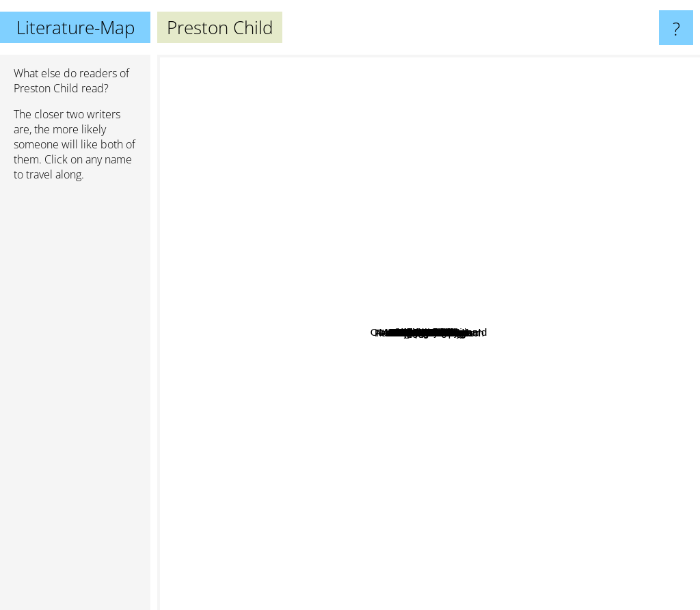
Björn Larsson (412, 373)
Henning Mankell (563, 504)
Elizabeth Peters (295, 394)
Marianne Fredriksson (398, 247)
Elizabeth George (259, 326)
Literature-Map (76, 27)
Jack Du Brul (335, 383)
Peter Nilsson (374, 284)
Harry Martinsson (465, 267)
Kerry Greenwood (283, 422)
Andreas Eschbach (552, 346)
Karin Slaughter (512, 178)
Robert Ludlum (479, 519)
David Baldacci (309, 260)
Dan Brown (580, 383)
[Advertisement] (75, 401)
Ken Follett (592, 281)
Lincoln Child (360, 436)
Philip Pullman (220, 417)
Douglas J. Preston (427, 452)
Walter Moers (391, 182)
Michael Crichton (597, 327)
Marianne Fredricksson (432, 405)
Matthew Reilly (408, 465)
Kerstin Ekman (351, 264)
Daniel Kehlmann (450, 229)
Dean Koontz (361, 151)
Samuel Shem (317, 333)
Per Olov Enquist (361, 422)
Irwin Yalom (493, 397)
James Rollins (500, 288)
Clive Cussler (528, 264)
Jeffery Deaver (485, 202)
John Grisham (477, 145)
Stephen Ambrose (460, 480)
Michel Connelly (458, 503)
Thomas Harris (431, 110)
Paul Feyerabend (329, 407)
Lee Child (382, 223)
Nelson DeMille (549, 309)
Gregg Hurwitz (283, 349)
